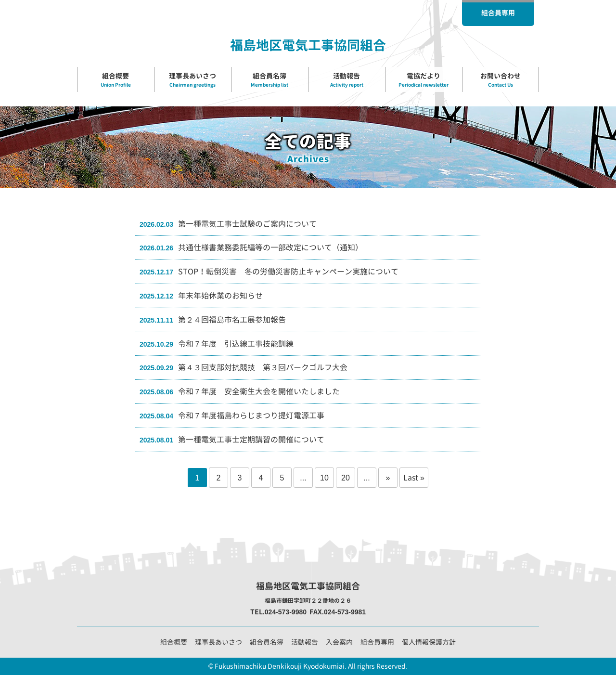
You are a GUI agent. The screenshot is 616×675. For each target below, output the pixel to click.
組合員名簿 (267, 642)
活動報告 (305, 642)
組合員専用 (377, 642)
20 (346, 478)
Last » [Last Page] (414, 478)
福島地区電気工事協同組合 (308, 45)
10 (324, 478)
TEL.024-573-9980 (278, 612)
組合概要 (174, 642)
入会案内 (339, 642)
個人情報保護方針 (429, 642)
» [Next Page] (388, 478)
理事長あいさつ (218, 642)
